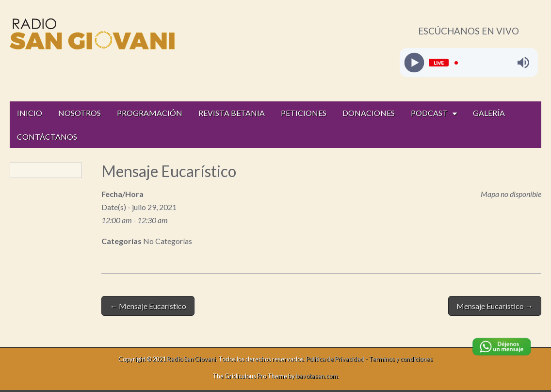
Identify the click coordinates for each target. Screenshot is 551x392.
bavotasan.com (317, 376)
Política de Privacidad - (337, 359)
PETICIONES (304, 113)
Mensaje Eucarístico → (495, 306)
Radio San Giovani (191, 359)
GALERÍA (489, 113)
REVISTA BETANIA (232, 113)
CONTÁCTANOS (47, 137)
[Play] (414, 63)
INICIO (30, 113)
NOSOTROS (80, 113)
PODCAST (429, 113)
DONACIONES (369, 113)
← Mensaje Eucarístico (148, 306)
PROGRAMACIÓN (150, 113)
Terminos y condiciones (401, 359)
